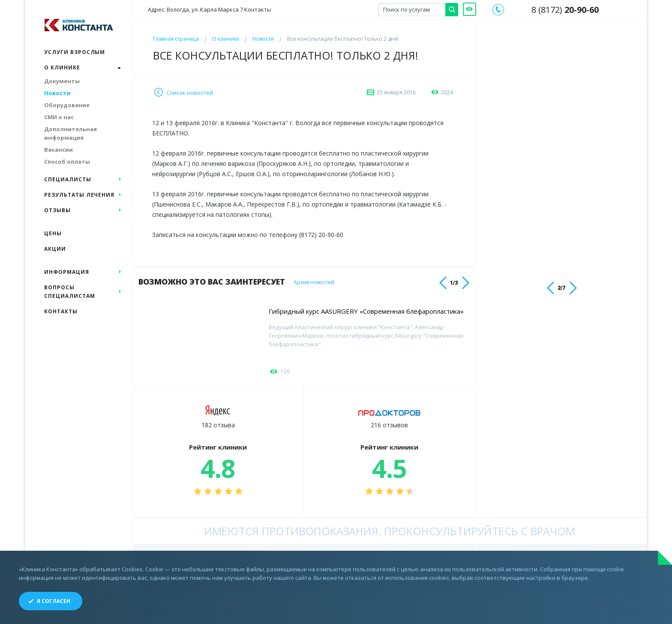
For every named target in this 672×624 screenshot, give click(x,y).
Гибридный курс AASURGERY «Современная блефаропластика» (366, 311)
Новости (263, 39)
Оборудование (67, 105)
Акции (55, 249)
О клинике (226, 39)
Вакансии (58, 150)
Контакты (61, 311)
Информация (67, 272)
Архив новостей (316, 282)
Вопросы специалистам (70, 292)
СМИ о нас (59, 117)
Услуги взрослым (75, 52)
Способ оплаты (67, 162)
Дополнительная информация (70, 133)
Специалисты (68, 179)
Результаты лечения (79, 195)
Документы (62, 81)
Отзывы (57, 210)
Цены (53, 233)
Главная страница (176, 39)
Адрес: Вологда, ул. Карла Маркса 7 (210, 10)
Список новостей (190, 93)
